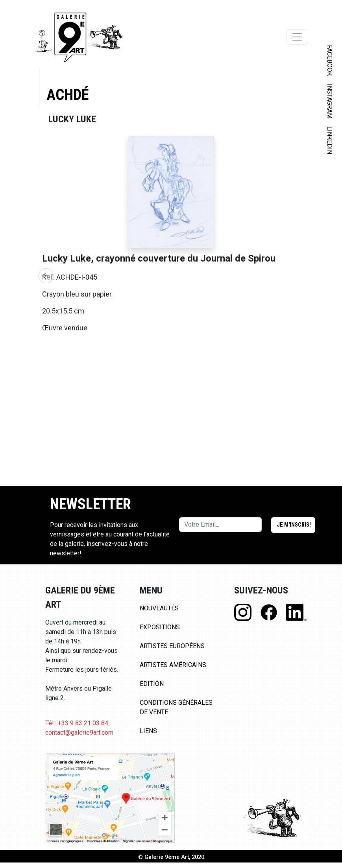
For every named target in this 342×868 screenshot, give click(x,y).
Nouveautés (159, 614)
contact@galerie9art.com (79, 738)
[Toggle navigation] (297, 37)
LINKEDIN (330, 140)
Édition (152, 689)
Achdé (67, 95)
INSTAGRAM (330, 101)
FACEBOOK (330, 60)
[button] (46, 278)
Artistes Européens (172, 651)
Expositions (160, 633)
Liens (148, 736)
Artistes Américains (173, 670)
